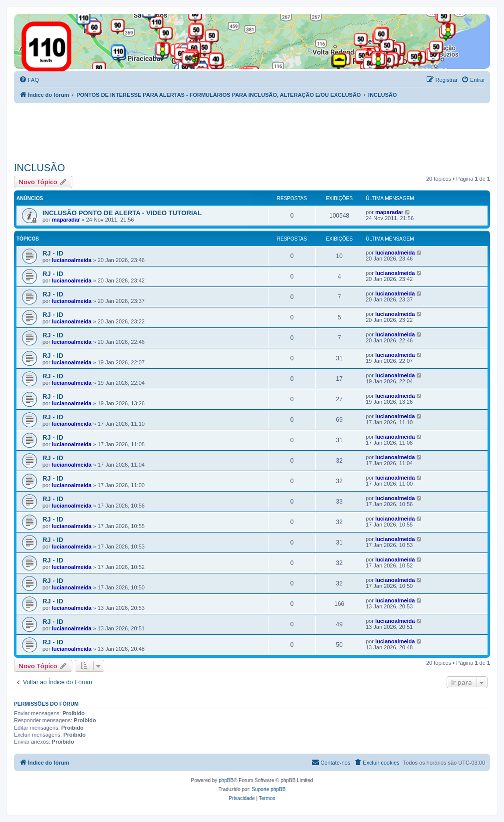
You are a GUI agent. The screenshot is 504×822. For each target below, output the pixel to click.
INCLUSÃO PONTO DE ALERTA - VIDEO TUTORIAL (122, 213)
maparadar (66, 220)
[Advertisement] (196, 131)
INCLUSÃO (39, 168)
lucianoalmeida (72, 260)
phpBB (226, 780)
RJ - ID (53, 253)
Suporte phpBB (269, 789)
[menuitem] (29, 80)
